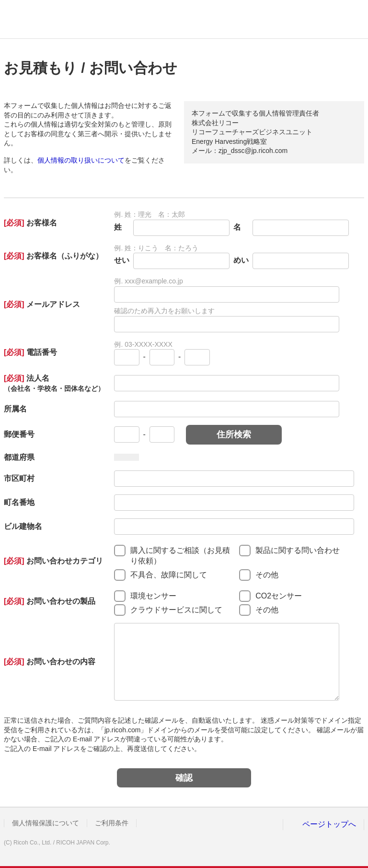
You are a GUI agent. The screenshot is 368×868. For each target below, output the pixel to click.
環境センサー (153, 596)
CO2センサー (279, 596)
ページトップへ (329, 824)
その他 (267, 575)
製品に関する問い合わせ (298, 550)
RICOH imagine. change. (37, 19)
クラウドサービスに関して (176, 610)
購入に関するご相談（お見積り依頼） (180, 556)
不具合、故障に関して (169, 575)
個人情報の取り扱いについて (81, 160)
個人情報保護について (46, 823)
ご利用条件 (112, 823)
